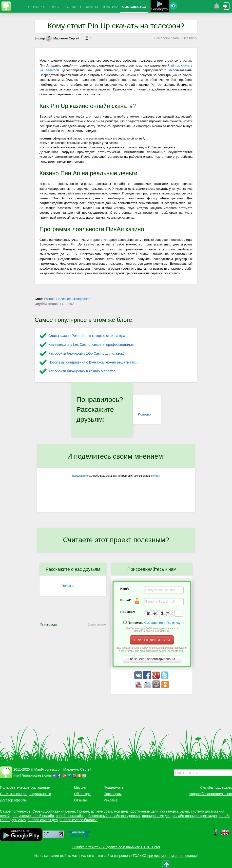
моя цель (121, 811)
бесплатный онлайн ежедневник (114, 816)
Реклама (111, 800)
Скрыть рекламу (97, 625)
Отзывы (80, 800)
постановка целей (174, 811)
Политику (173, 623)
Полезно (144, 414)
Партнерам (113, 794)
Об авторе (82, 794)
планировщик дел (156, 816)
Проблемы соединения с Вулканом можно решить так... (93, 362)
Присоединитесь (82, 476)
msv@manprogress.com (32, 775)
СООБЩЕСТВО (134, 7)
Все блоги (190, 38)
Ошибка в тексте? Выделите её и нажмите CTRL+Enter (116, 847)
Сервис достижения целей (54, 811)
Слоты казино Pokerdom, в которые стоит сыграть (88, 336)
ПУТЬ (55, 7)
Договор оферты (13, 800)
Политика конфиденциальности (26, 794)
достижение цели (145, 811)
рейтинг (155, 476)
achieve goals (101, 811)
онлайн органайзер (71, 816)
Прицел (83, 811)
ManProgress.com (48, 769)
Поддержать (114, 787)
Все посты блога (166, 38)
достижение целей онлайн (33, 816)
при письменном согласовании (172, 856)
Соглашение (154, 623)
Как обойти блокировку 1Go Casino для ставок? (87, 353)
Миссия (80, 787)
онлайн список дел (43, 820)
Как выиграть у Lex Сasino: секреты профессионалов (91, 345)
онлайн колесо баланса (78, 820)
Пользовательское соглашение (25, 787)
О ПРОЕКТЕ (37, 7)
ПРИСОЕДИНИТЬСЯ (152, 640)
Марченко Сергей (63, 38)
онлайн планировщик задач (195, 816)
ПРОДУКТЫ (89, 7)
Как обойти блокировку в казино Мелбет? (82, 371)
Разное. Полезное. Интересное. (68, 299)
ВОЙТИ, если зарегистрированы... (152, 659)
